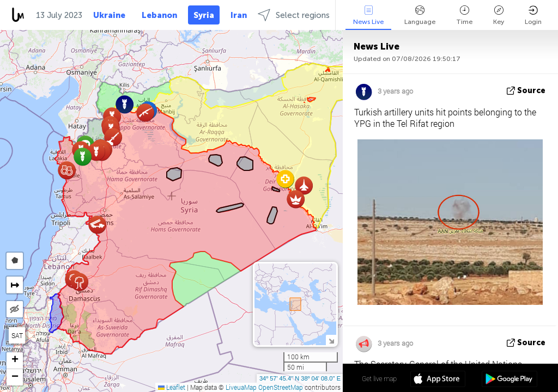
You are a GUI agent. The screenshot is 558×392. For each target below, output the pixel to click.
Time (464, 16)
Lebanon (159, 15)
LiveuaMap (241, 387)
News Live (368, 16)
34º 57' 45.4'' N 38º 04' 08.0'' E (300, 378)
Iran (239, 15)
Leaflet (172, 387)
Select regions (294, 15)
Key (499, 16)
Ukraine (109, 15)
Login (533, 16)
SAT (17, 335)
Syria (204, 15)
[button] (113, 137)
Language (420, 16)
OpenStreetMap (281, 387)
